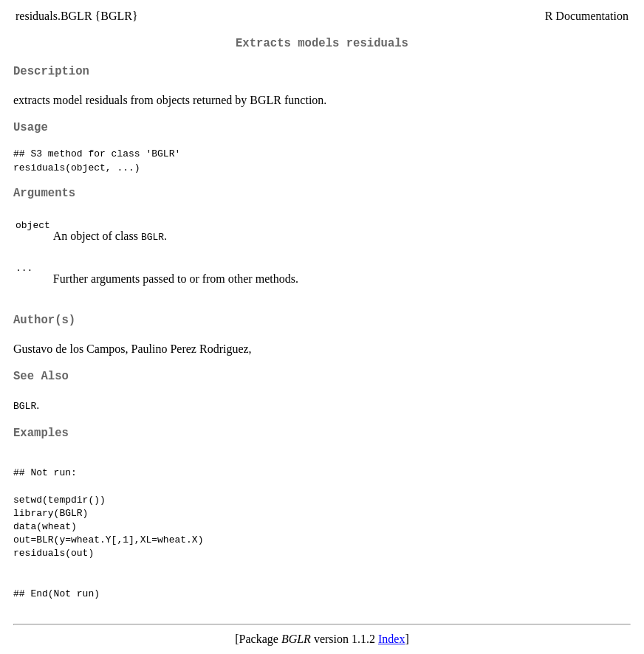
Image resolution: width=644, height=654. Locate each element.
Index (391, 639)
